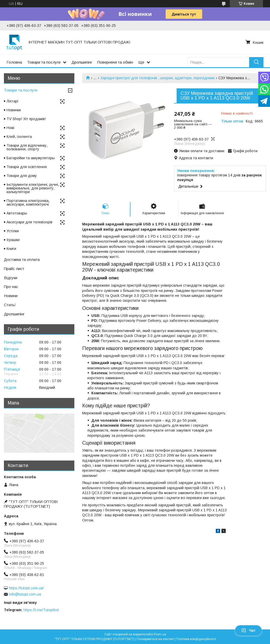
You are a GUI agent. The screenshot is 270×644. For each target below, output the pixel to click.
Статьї (10, 305)
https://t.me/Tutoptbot (41, 610)
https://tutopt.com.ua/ (26, 588)
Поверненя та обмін (115, 62)
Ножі (10, 128)
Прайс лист (14, 269)
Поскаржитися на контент (155, 639)
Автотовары (17, 213)
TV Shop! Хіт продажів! (26, 119)
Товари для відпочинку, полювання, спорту (27, 147)
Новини (11, 296)
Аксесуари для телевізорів (29, 222)
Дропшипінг (82, 62)
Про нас (11, 287)
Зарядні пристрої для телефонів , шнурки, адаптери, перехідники (158, 78)
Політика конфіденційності (196, 639)
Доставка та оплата (22, 259)
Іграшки (13, 240)
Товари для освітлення (27, 167)
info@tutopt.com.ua (25, 594)
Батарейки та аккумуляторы (31, 158)
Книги (11, 249)
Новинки (14, 110)
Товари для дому (22, 176)
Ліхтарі (12, 101)
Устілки (13, 231)
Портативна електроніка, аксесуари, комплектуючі (28, 203)
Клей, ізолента (19, 137)
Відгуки (11, 278)
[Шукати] (256, 62)
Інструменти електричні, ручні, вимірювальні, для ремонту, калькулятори (33, 188)
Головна (14, 62)
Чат (248, 630)
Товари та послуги (44, 62)
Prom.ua (160, 634)
